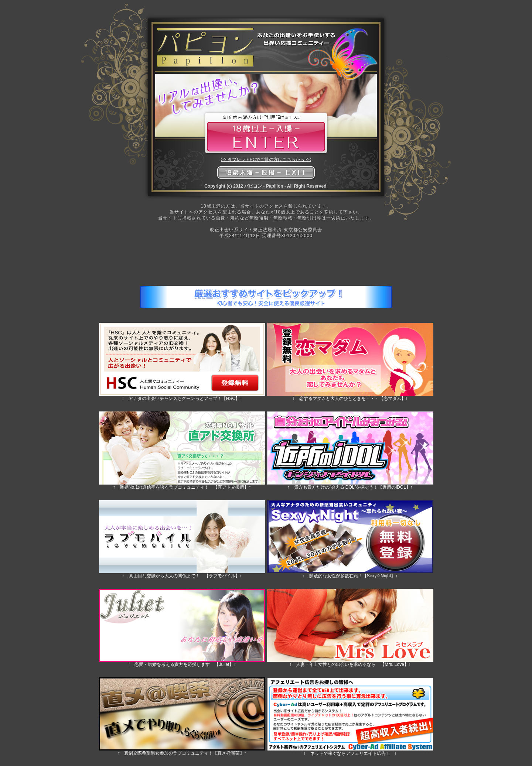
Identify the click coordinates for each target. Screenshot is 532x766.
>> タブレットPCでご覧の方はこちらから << (266, 160)
